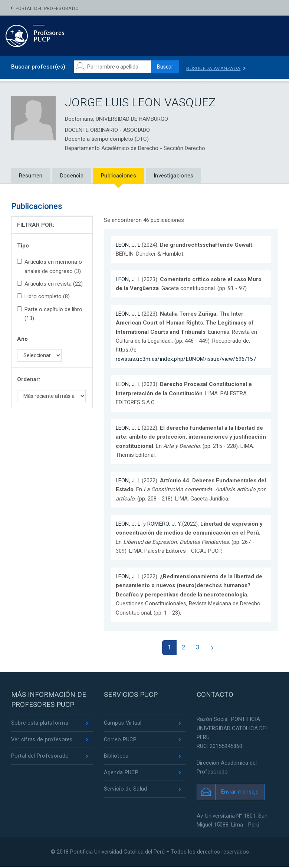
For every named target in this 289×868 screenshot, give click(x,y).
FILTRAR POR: (36, 225)
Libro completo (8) (43, 297)
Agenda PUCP (121, 775)
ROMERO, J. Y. (165, 524)
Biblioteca (116, 758)
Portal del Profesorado (47, 8)
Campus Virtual (123, 724)
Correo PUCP (121, 741)
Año (22, 339)
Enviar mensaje (240, 793)
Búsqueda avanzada (219, 68)
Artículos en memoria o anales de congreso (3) (50, 267)
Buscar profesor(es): (39, 67)
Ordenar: (29, 380)
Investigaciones (174, 176)
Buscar (167, 67)
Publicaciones (119, 176)
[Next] (214, 648)
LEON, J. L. (129, 245)
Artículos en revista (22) (50, 284)
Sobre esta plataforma (40, 724)
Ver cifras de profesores (43, 741)
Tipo (23, 246)
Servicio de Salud (126, 792)
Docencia (72, 176)
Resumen (31, 176)
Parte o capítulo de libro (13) (50, 314)
